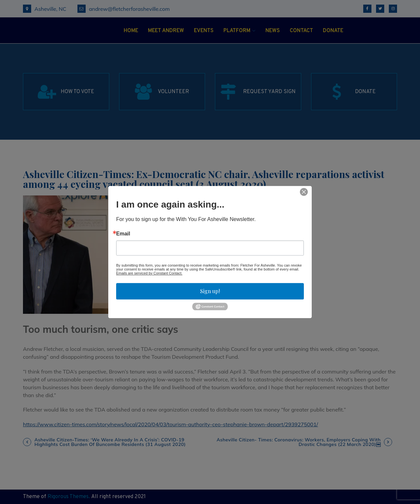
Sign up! (210, 291)
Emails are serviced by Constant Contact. (149, 273)
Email (123, 234)
